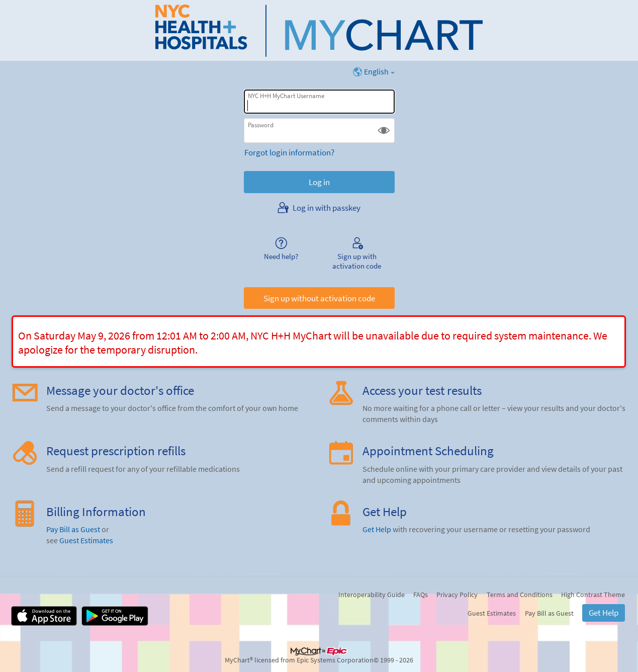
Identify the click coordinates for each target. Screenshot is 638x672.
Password (261, 125)
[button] (384, 131)
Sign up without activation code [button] (319, 298)
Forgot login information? (289, 152)
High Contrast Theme (593, 595)
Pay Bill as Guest (73, 529)
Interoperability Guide (372, 595)
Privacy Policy (457, 595)
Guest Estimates (86, 540)
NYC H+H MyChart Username (286, 96)
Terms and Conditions (520, 595)
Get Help (377, 529)
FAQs (421, 595)
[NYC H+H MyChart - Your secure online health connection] (319, 31)
